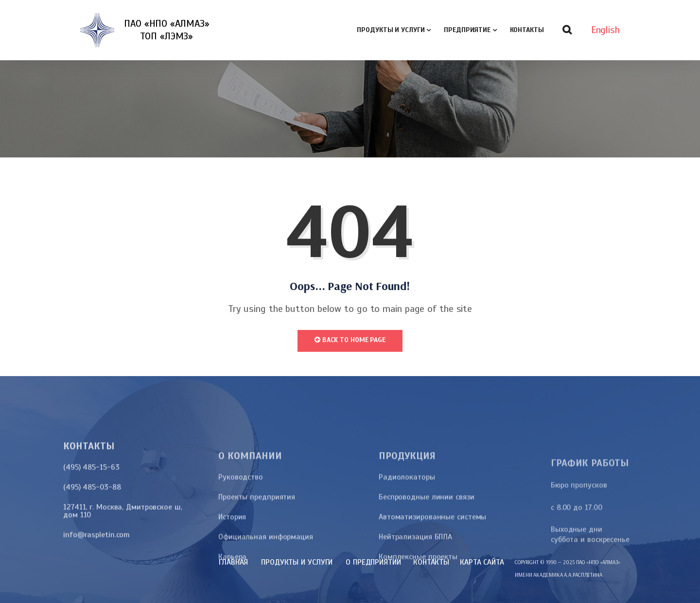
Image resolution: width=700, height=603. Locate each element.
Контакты (527, 30)
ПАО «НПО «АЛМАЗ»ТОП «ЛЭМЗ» (166, 30)
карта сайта (482, 562)
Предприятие (467, 30)
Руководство (241, 540)
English (605, 30)
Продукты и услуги (391, 30)
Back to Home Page (350, 340)
